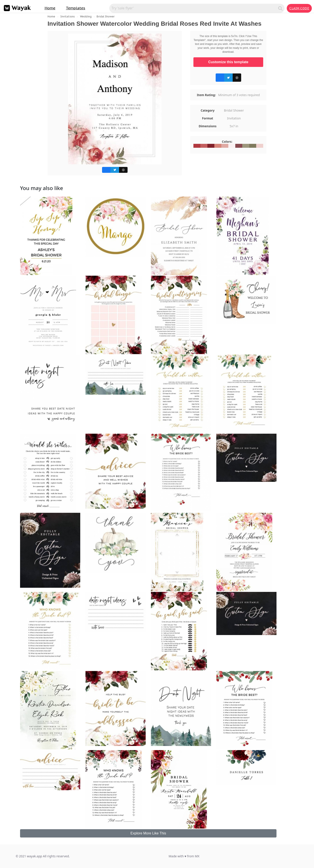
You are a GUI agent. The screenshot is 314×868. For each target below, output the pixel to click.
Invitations (68, 16)
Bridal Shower (106, 16)
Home (50, 8)
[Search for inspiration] (194, 8)
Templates (76, 8)
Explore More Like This (148, 833)
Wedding (86, 16)
